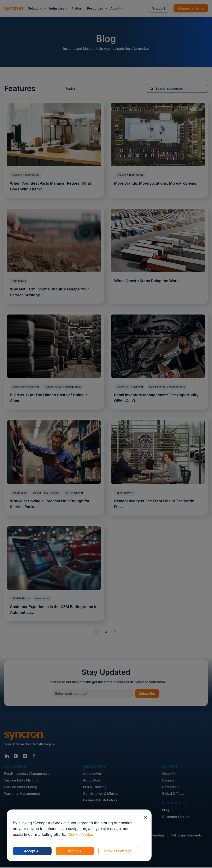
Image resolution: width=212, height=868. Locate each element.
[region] (79, 835)
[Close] (145, 817)
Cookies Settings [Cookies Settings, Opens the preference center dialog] (118, 851)
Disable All (75, 851)
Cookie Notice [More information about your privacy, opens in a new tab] (81, 834)
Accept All (32, 851)
